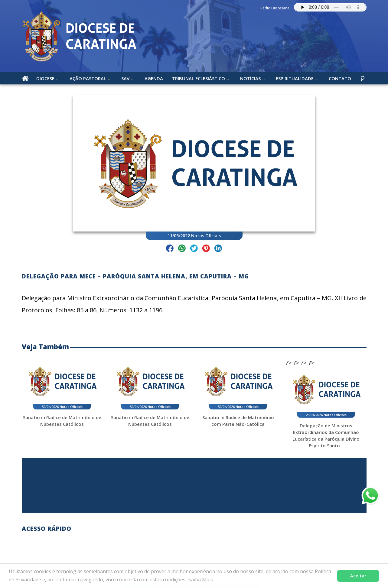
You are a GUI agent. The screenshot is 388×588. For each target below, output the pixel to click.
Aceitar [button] (358, 576)
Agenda (154, 78)
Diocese (45, 78)
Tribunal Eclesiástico (199, 78)
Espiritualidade (295, 78)
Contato (340, 78)
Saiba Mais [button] (201, 580)
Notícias (250, 78)
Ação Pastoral (88, 78)
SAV (125, 78)
